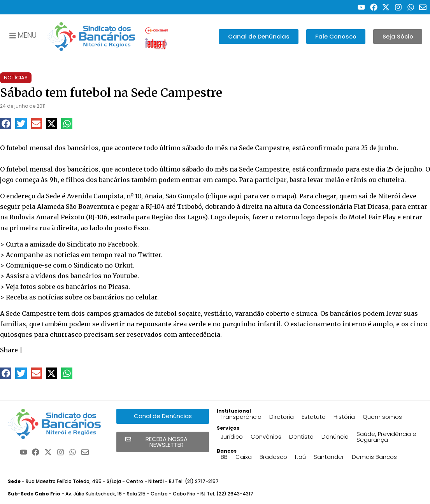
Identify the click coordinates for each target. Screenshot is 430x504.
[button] (6, 123)
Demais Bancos (374, 457)
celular (146, 297)
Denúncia (335, 437)
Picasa (118, 287)
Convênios (266, 437)
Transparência (241, 417)
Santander (329, 457)
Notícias (16, 78)
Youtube (125, 276)
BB (224, 457)
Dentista (301, 437)
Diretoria (282, 417)
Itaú (300, 457)
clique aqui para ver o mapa (251, 196)
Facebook (123, 244)
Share (9, 350)
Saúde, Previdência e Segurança (386, 437)
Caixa (244, 457)
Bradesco (273, 457)
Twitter (149, 255)
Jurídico (232, 437)
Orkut (124, 265)
